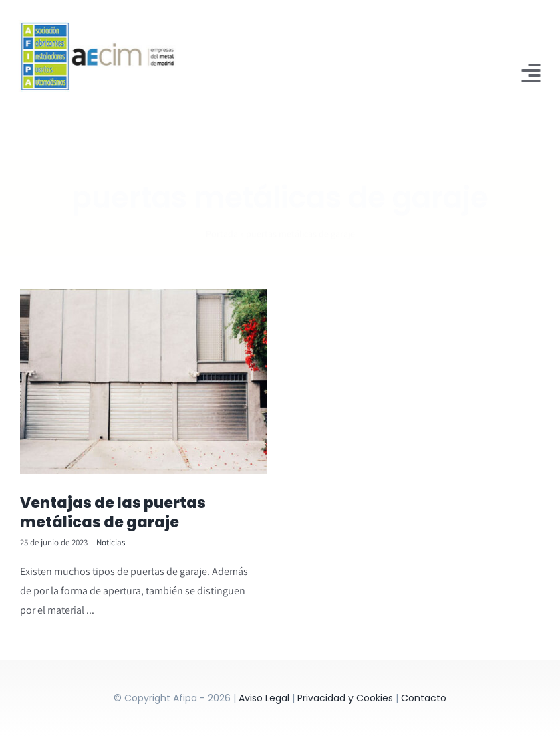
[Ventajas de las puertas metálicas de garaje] (143, 382)
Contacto (424, 698)
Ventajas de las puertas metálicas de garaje (113, 513)
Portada (222, 223)
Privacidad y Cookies (345, 698)
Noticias (111, 542)
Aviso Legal (264, 698)
